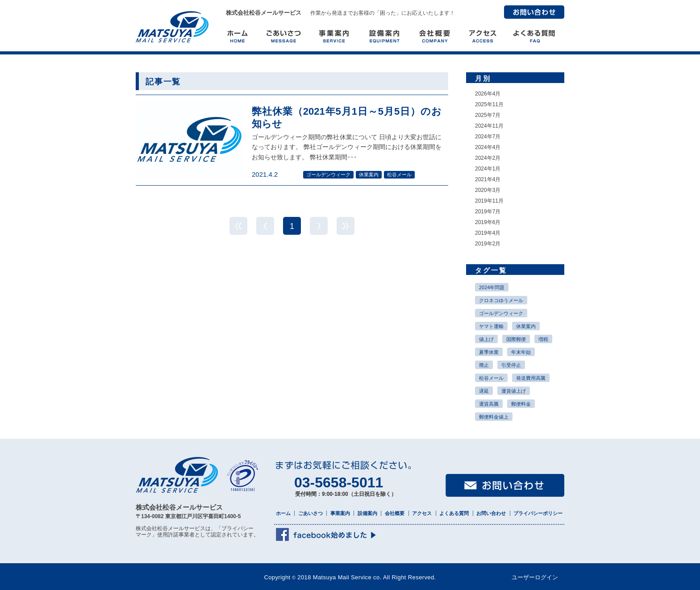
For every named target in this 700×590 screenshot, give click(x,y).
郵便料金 (521, 404)
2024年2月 (488, 158)
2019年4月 (488, 233)
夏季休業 (489, 352)
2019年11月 (489, 201)
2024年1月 (488, 169)
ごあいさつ (310, 513)
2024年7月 (488, 137)
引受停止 (511, 365)
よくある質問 (454, 513)
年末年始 (521, 352)
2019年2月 (488, 244)
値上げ (486, 339)
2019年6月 (488, 222)
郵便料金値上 (494, 417)
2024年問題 (492, 287)
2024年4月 (488, 147)
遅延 (484, 391)
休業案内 (526, 326)
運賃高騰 (489, 404)
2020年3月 (488, 190)
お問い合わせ (534, 12)
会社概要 (395, 513)
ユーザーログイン (535, 577)
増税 (543, 339)
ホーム (283, 513)
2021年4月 (488, 179)
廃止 (484, 365)
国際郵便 (516, 339)
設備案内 (367, 513)
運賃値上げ (514, 391)
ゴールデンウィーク (501, 313)
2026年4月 (488, 94)
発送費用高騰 (531, 378)
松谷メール (491, 378)
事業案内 (340, 513)
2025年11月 (489, 104)
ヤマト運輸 (491, 326)
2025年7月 (488, 115)
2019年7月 (488, 212)
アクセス (422, 513)
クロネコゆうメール (501, 300)
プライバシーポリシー (538, 513)
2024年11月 (489, 126)
